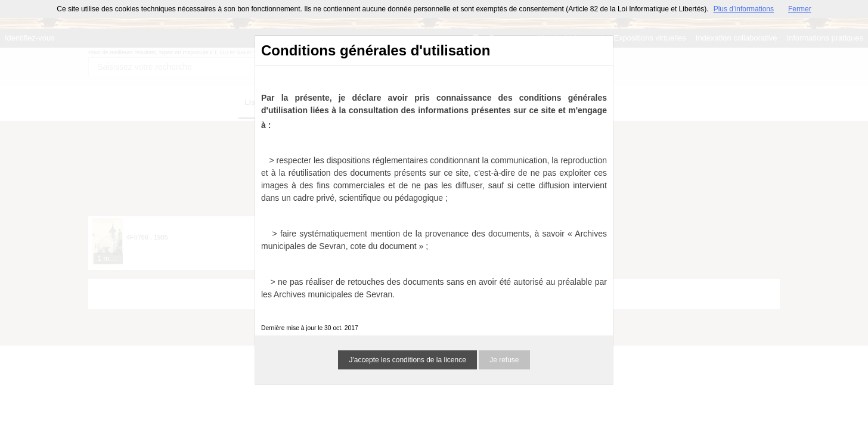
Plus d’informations (744, 9)
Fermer (800, 9)
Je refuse (504, 360)
